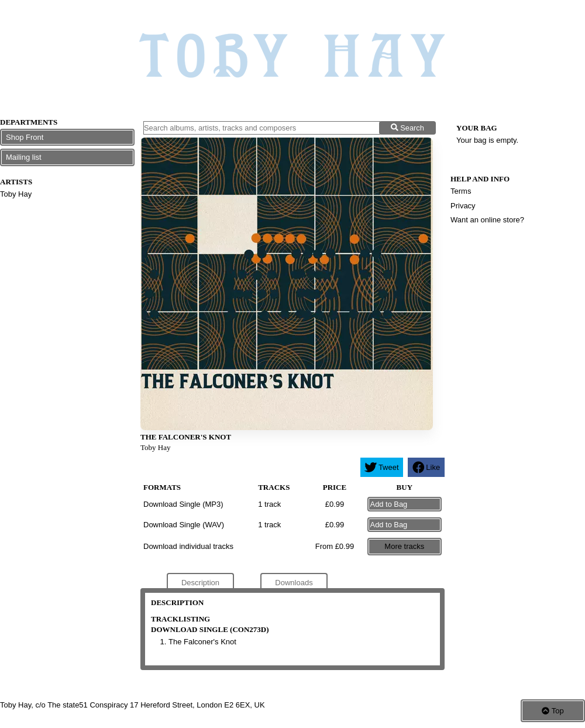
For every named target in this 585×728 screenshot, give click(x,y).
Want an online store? (487, 220)
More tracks (404, 546)
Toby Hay (16, 194)
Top (553, 711)
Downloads (294, 583)
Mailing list (24, 157)
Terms (461, 191)
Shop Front (25, 137)
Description (200, 583)
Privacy (463, 206)
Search (407, 128)
